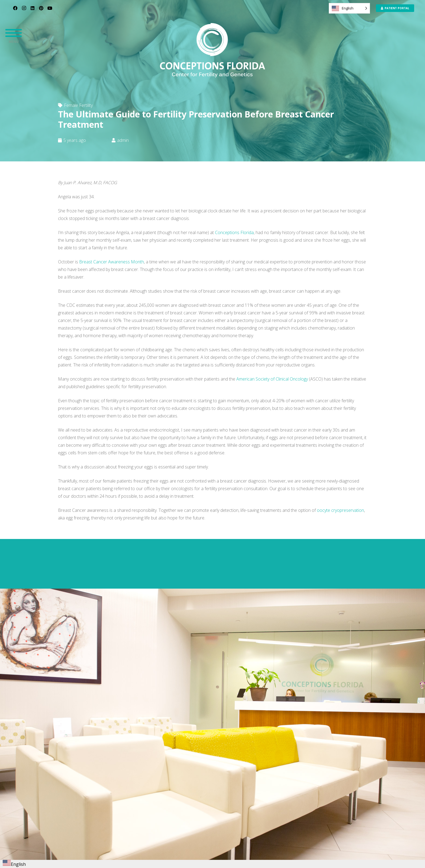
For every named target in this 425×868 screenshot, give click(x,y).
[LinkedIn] (33, 8)
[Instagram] (24, 8)
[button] (14, 33)
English (14, 864)
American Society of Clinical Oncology (272, 379)
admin (123, 140)
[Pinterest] (41, 8)
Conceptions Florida (234, 232)
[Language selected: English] (349, 8)
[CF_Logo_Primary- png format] (212, 50)
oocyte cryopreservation (340, 510)
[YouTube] (50, 8)
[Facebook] (15, 8)
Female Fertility (78, 105)
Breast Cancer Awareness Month (112, 262)
